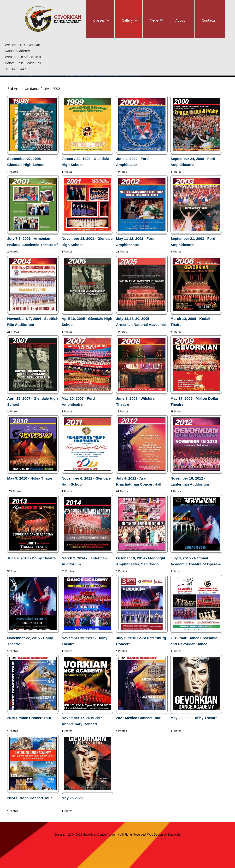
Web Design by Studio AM (164, 835)
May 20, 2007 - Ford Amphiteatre (78, 401)
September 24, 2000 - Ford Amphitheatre (193, 162)
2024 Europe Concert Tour (29, 798)
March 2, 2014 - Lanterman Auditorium (84, 561)
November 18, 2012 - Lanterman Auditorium (190, 481)
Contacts (209, 20)
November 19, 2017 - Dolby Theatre (85, 641)
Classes (98, 21)
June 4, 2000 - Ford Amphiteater (132, 162)
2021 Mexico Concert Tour (138, 718)
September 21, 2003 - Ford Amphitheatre (193, 241)
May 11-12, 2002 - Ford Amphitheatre (135, 241)
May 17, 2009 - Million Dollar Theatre (194, 401)
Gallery (126, 21)
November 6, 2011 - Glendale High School (86, 481)
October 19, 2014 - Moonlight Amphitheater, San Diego (141, 561)
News (153, 21)
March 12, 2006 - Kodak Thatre (190, 322)
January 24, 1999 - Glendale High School (85, 162)
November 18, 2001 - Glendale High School (87, 241)
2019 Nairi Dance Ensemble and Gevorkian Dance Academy (194, 642)
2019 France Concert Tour (29, 718)
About (180, 20)
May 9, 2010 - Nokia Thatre (30, 478)
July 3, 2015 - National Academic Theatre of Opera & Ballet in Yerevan (196, 562)
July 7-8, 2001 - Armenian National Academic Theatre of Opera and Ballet (32, 242)
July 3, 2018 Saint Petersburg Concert (141, 641)
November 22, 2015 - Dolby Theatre (30, 641)
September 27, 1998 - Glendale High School (26, 162)
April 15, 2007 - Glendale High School (32, 401)
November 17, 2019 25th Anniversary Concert (82, 721)
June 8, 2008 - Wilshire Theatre (135, 401)
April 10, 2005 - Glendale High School (87, 322)
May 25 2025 (72, 798)
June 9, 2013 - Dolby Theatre (32, 558)
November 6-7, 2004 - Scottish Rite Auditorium (33, 322)
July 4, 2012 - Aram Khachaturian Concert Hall (139, 481)
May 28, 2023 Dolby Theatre (194, 718)
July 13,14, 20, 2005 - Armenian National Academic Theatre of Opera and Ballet (141, 323)
